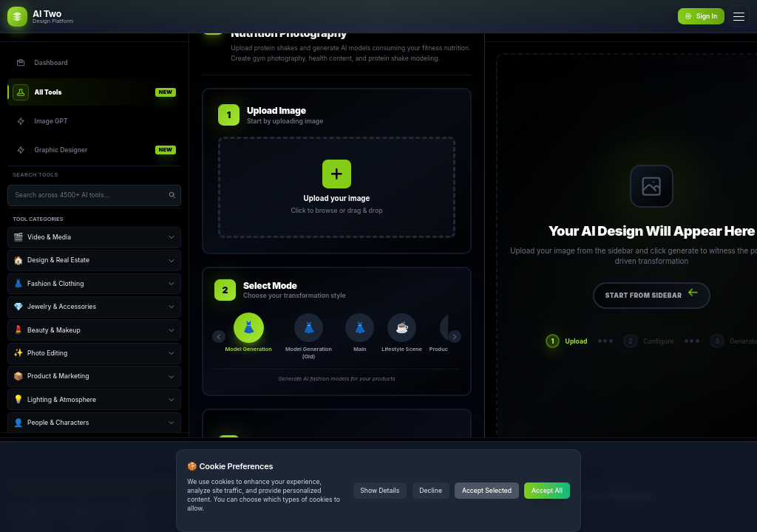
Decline (431, 491)
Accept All (547, 491)
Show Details (380, 491)
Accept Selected (487, 491)
